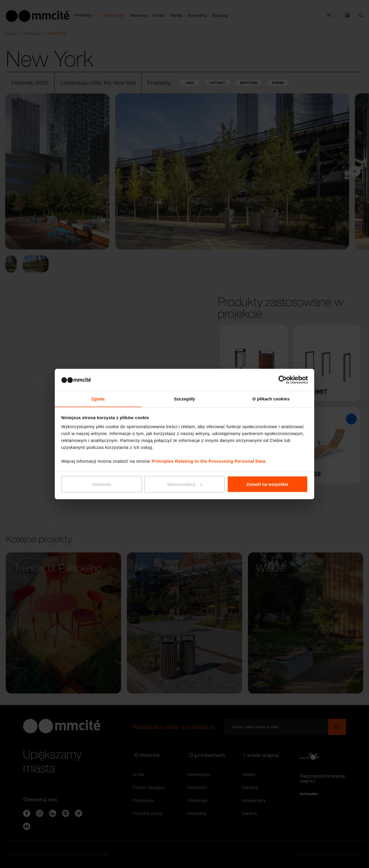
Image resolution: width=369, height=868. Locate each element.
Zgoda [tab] (98, 399)
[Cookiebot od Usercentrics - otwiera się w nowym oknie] (283, 380)
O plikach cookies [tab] (271, 399)
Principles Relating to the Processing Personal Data (209, 461)
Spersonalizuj (185, 484)
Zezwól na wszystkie (268, 484)
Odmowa (102, 484)
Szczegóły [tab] (184, 399)
